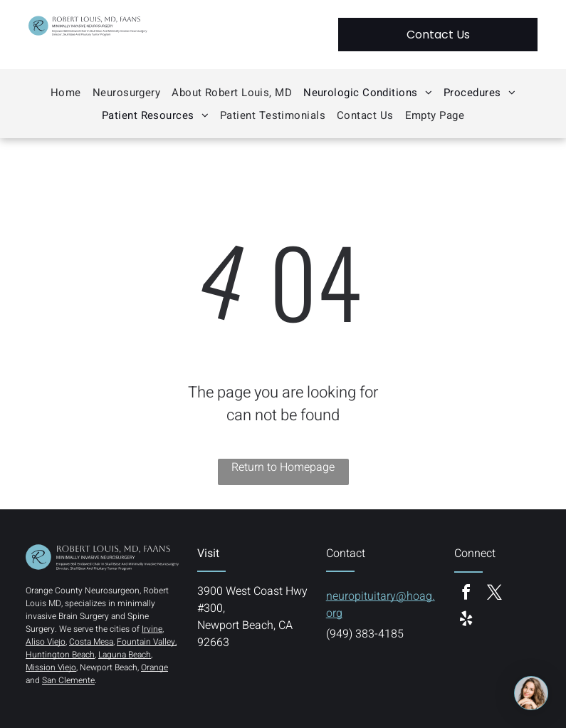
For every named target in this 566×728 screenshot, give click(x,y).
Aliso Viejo (46, 642)
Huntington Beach (60, 655)
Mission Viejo (51, 667)
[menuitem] (66, 93)
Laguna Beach (125, 655)
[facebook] (466, 594)
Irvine (152, 629)
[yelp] (466, 621)
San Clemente (68, 680)
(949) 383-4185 (365, 634)
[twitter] (494, 594)
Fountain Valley (146, 642)
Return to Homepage (283, 467)
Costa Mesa (91, 642)
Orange (154, 667)
